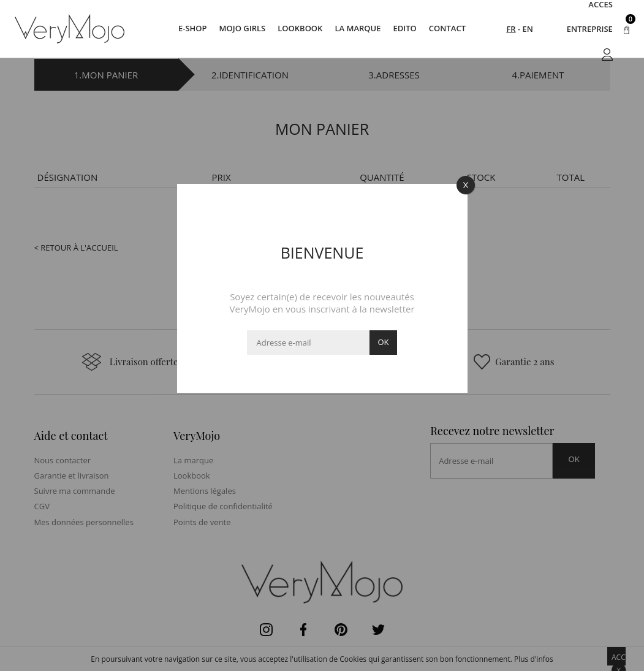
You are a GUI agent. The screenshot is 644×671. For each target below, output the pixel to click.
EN (528, 29)
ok (383, 342)
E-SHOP (193, 29)
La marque (358, 29)
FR (511, 29)
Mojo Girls (243, 29)
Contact (447, 29)
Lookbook (300, 29)
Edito (404, 29)
